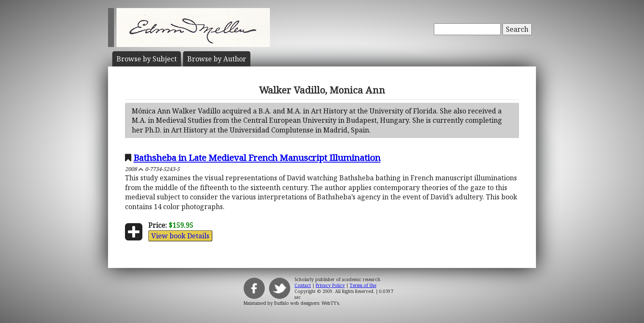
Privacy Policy (330, 285)
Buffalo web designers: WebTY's (307, 303)
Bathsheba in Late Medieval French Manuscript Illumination (257, 157)
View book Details (180, 236)
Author (217, 59)
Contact (303, 285)
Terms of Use (363, 285)
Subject (147, 59)
